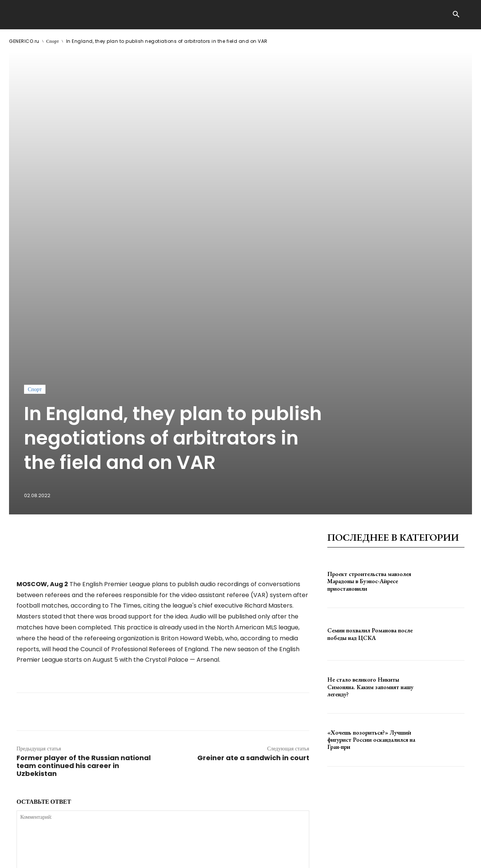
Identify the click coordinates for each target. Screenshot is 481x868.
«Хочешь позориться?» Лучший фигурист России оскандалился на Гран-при (371, 537)
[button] (456, 15)
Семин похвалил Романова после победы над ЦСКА (370, 432)
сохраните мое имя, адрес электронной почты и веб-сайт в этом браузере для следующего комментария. (144, 724)
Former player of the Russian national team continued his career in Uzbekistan (84, 563)
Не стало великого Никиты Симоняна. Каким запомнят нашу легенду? (370, 485)
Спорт (53, 41)
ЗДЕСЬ (81, 856)
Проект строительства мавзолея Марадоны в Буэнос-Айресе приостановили (369, 379)
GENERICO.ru (24, 41)
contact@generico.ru (160, 856)
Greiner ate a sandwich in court (253, 555)
